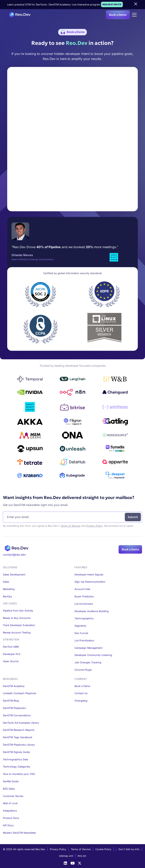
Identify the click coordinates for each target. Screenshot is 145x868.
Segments (80, 626)
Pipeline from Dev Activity (18, 611)
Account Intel (82, 589)
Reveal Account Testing (17, 633)
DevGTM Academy (14, 686)
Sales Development (14, 575)
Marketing (9, 589)
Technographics (84, 618)
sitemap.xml (66, 856)
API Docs (8, 825)
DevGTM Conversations (17, 715)
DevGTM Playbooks (14, 708)
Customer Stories (13, 796)
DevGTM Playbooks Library (19, 745)
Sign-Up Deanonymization (90, 582)
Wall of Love (10, 803)
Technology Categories (17, 767)
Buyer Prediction (84, 596)
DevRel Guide (11, 781)
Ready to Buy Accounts (17, 618)
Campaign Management (88, 648)
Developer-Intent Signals (89, 575)
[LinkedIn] (65, 863)
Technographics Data (15, 759)
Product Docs (11, 818)
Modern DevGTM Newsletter (19, 833)
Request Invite (112, 4)
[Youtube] (73, 863)
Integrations (10, 811)
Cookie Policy (103, 849)
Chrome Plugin (83, 670)
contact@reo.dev (14, 555)
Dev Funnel (81, 633)
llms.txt (82, 856)
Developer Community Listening (93, 655)
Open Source (11, 661)
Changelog (81, 701)
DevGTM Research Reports (19, 730)
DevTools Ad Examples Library (21, 723)
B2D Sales (9, 789)
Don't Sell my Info (129, 849)
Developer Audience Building (92, 611)
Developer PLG (12, 654)
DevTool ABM (11, 647)
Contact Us (81, 693)
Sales (6, 582)
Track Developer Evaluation (19, 625)
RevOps (7, 596)
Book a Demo (118, 15)
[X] (80, 863)
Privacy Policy (94, 526)
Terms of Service (70, 526)
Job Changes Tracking (88, 662)
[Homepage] (19, 15)
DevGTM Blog (11, 701)
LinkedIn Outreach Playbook (20, 693)
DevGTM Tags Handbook (18, 737)
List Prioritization (84, 641)
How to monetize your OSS (19, 774)
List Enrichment (84, 604)
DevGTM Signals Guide (16, 752)
